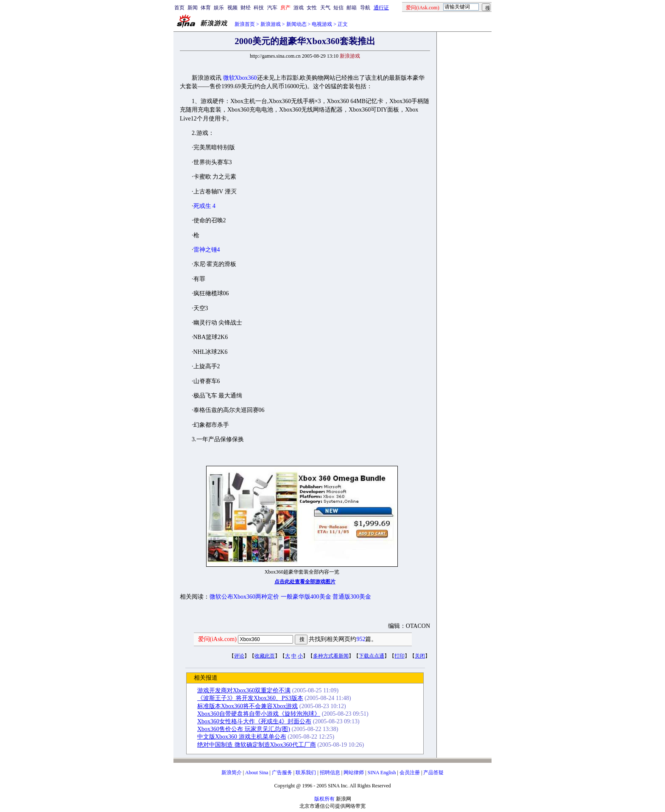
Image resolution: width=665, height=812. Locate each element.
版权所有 (324, 799)
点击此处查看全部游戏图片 (305, 582)
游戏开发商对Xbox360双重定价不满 (244, 690)
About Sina (257, 773)
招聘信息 (330, 773)
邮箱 (352, 8)
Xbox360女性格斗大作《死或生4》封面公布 (254, 721)
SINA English (381, 773)
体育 (206, 8)
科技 (259, 8)
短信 (338, 8)
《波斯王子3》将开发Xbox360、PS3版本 (250, 698)
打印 (400, 656)
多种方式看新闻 (331, 656)
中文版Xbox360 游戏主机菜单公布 (242, 737)
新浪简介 (232, 773)
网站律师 (354, 773)
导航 (365, 8)
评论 (239, 656)
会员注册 (410, 773)
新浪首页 (245, 24)
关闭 (420, 656)
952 (361, 639)
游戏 (299, 8)
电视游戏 (322, 24)
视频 (232, 8)
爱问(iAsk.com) (217, 639)
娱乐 (219, 8)
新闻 (193, 8)
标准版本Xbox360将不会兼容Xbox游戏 (247, 706)
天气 (325, 8)
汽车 (272, 8)
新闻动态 (296, 24)
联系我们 (306, 773)
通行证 (381, 8)
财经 (246, 8)
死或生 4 (205, 206)
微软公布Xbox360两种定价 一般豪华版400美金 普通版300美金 (290, 597)
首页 (179, 8)
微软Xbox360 (240, 78)
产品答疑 (433, 773)
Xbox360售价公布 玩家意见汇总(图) (244, 729)
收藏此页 (265, 656)
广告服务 (282, 773)
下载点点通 (372, 656)
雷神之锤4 (207, 250)
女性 (312, 8)
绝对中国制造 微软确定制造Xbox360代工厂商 (257, 745)
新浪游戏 (271, 24)
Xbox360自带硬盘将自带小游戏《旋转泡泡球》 (259, 714)
